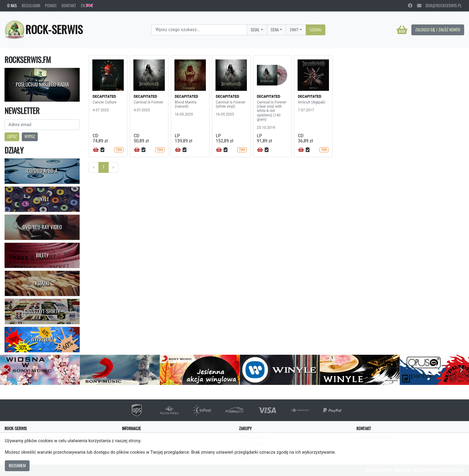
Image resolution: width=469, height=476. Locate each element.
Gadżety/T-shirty (42, 311)
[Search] (199, 30)
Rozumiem (17, 465)
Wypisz (30, 136)
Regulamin (31, 5)
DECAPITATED (104, 97)
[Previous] (94, 167)
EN (87, 5)
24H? (294, 30)
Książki (42, 283)
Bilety (42, 255)
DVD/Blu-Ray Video (42, 227)
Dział (255, 30)
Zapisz (12, 136)
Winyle (42, 199)
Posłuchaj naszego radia (42, 84)
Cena (275, 30)
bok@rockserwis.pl (439, 5)
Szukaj (316, 30)
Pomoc (51, 5)
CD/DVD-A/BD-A (42, 171)
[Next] (113, 167)
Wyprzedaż (42, 339)
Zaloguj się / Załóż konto (438, 30)
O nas (12, 5)
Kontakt (69, 5)
